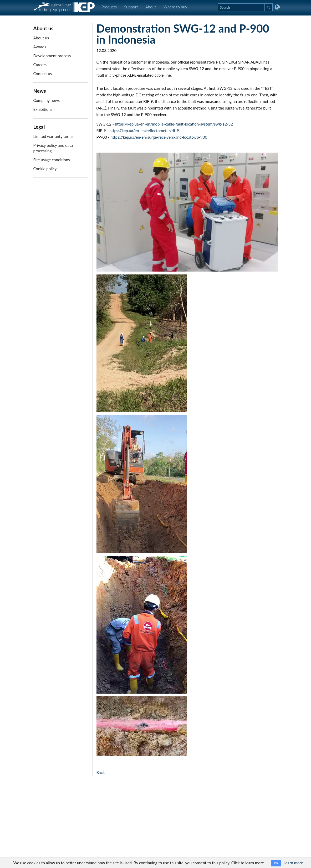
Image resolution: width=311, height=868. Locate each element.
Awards (40, 47)
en (148, 124)
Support (131, 7)
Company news (47, 100)
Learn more (293, 863)
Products (109, 7)
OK (276, 863)
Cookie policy (45, 169)
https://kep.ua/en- (130, 124)
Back (101, 772)
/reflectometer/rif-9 (162, 131)
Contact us (43, 74)
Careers (40, 65)
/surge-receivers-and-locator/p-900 (177, 137)
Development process (52, 56)
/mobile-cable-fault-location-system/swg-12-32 (192, 124)
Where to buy (175, 7)
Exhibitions (43, 109)
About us (41, 38)
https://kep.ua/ (122, 131)
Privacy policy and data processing (53, 148)
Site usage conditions (52, 160)
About (151, 7)
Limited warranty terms (53, 136)
